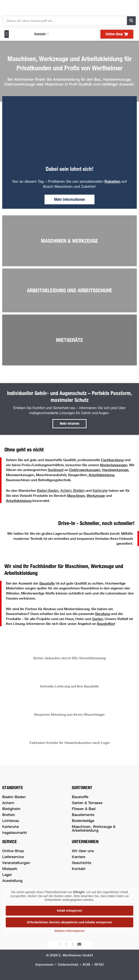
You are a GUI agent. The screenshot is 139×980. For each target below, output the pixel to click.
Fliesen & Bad (84, 809)
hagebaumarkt (15, 832)
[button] (7, 34)
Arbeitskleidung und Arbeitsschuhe (69, 290)
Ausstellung (12, 880)
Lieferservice (13, 857)
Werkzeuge (96, 495)
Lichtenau (11, 821)
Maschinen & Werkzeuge (69, 241)
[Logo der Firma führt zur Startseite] (70, 7)
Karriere (79, 857)
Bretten (9, 815)
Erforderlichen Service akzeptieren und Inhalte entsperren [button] (69, 922)
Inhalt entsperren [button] (70, 911)
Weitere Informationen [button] (69, 931)
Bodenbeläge (83, 821)
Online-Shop (13, 851)
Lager (7, 875)
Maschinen (76, 495)
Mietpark (10, 869)
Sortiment (56, 470)
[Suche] (131, 21)
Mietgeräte (69, 340)
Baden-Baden (48, 491)
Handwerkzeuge (115, 470)
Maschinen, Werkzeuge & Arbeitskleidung (94, 828)
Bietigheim (11, 809)
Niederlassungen (114, 465)
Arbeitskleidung (101, 475)
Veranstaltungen (16, 863)
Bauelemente (83, 815)
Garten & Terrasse (87, 803)
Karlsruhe (10, 826)
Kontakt (79, 869)
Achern (66, 491)
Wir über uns (83, 851)
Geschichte (82, 863)
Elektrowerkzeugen (85, 470)
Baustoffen (106, 623)
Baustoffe (47, 583)
